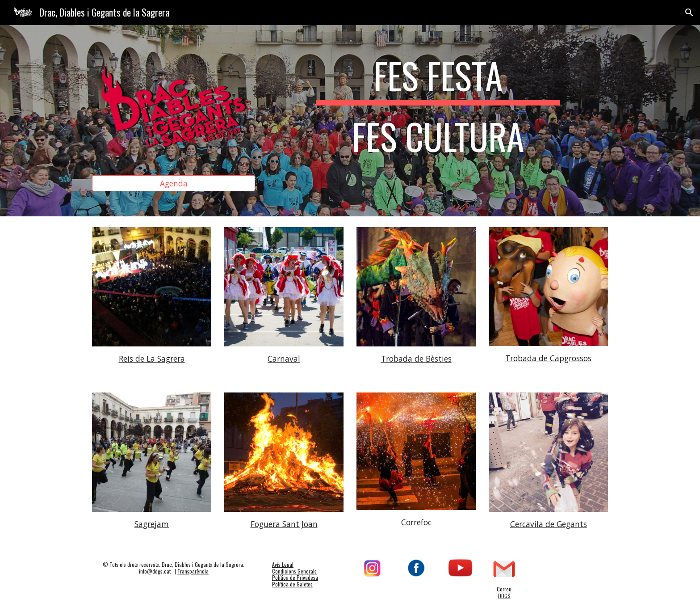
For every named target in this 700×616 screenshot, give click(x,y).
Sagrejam (152, 524)
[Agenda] (174, 184)
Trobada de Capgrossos (548, 358)
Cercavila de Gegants (549, 524)
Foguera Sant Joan (284, 524)
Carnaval (284, 359)
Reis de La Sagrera (152, 359)
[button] (689, 13)
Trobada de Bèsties (416, 359)
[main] (438, 110)
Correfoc (416, 522)
